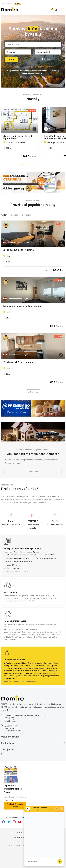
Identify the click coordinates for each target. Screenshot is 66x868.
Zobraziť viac (33, 392)
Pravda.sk (45, 673)
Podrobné (47, 59)
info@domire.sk (10, 721)
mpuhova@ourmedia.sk (13, 731)
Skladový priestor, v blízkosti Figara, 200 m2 (26, 136)
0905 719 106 (9, 729)
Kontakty (20, 833)
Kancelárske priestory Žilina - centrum (23, 306)
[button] (22, 165)
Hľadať (12, 59)
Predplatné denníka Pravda (15, 805)
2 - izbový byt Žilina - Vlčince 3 (19, 250)
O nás (11, 833)
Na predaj (14, 215)
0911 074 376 (9, 719)
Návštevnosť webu (19, 837)
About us (10, 845)
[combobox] (33, 45)
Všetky (4, 215)
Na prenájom (26, 215)
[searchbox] (33, 45)
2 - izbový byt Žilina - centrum (18, 362)
